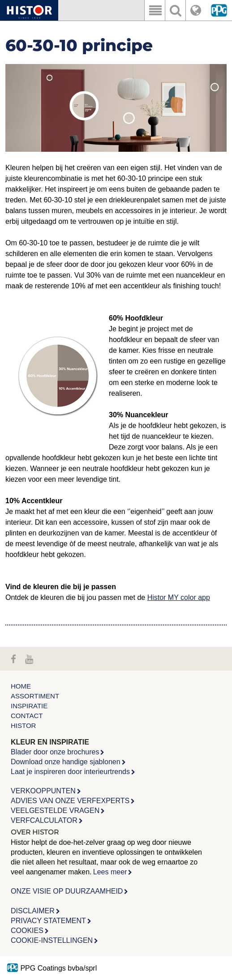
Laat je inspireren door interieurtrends (70, 772)
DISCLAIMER (33, 911)
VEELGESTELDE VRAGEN (55, 811)
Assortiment (35, 696)
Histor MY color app (179, 597)
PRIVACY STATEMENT (48, 921)
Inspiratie (29, 706)
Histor (23, 725)
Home (21, 686)
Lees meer (110, 872)
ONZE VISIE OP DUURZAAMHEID (67, 891)
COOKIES (27, 931)
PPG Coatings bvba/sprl (52, 968)
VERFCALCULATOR (44, 820)
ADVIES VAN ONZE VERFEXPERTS (70, 801)
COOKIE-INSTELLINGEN (52, 940)
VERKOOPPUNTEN (43, 791)
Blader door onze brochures (55, 752)
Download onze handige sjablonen (66, 762)
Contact (27, 716)
